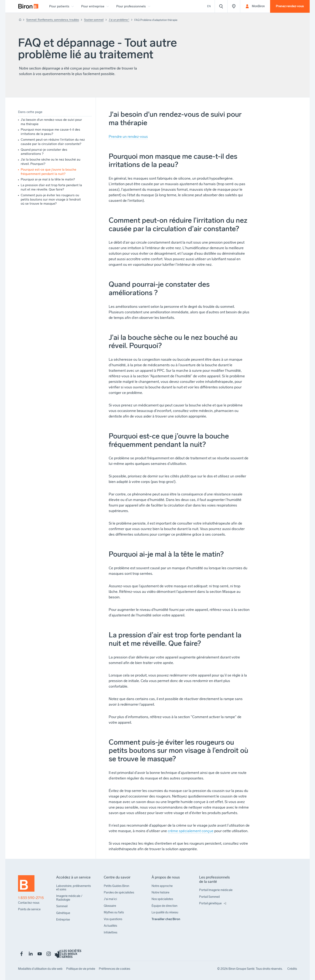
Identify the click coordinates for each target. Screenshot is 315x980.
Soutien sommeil (94, 20)
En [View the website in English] (209, 6)
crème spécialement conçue (191, 831)
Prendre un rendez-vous (128, 137)
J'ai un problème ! (119, 20)
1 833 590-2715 (31, 898)
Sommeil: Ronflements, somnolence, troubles (53, 20)
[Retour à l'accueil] (20, 20)
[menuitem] (28, 6)
